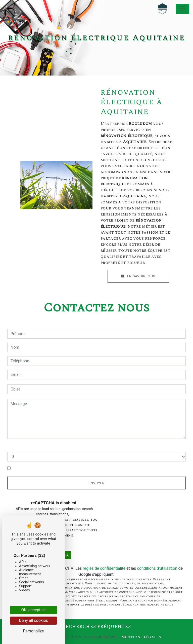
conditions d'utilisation (157, 568)
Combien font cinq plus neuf (32, 447)
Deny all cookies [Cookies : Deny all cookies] (33, 620)
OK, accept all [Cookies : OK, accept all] (34, 610)
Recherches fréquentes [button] (97, 627)
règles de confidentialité (104, 568)
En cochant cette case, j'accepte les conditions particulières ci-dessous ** (78, 468)
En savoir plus (138, 276)
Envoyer (96, 483)
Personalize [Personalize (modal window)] (34, 631)
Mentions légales (140, 637)
